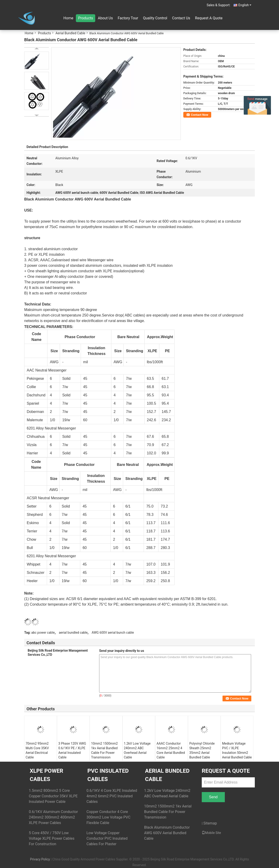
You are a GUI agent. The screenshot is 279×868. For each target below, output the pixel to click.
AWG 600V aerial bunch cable (113, 633)
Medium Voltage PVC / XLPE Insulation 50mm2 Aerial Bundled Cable (237, 750)
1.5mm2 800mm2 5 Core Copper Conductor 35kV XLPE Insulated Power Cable (53, 796)
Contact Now (200, 115)
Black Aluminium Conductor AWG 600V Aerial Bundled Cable (167, 833)
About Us (105, 18)
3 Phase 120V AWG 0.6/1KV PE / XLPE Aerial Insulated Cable (72, 750)
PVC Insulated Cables (108, 775)
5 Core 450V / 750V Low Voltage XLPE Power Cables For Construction (52, 838)
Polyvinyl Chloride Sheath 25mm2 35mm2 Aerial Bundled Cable (202, 750)
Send (213, 797)
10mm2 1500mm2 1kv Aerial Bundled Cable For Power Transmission (104, 750)
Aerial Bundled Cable (70, 33)
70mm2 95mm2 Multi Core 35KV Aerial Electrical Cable (37, 750)
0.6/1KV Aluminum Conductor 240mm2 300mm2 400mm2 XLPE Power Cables (53, 817)
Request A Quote (209, 18)
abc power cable (43, 633)
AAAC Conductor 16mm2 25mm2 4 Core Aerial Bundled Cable (171, 750)
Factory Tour (128, 18)
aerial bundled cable (73, 633)
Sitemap (210, 823)
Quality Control (155, 18)
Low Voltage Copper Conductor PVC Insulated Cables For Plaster (107, 838)
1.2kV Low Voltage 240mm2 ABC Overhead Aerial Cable (137, 750)
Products (86, 18)
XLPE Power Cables (46, 775)
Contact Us (181, 18)
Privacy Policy (40, 859)
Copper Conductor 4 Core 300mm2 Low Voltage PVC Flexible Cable (108, 817)
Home (68, 18)
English (245, 5)
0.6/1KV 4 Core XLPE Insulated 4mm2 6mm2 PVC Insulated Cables (112, 796)
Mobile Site (211, 833)
